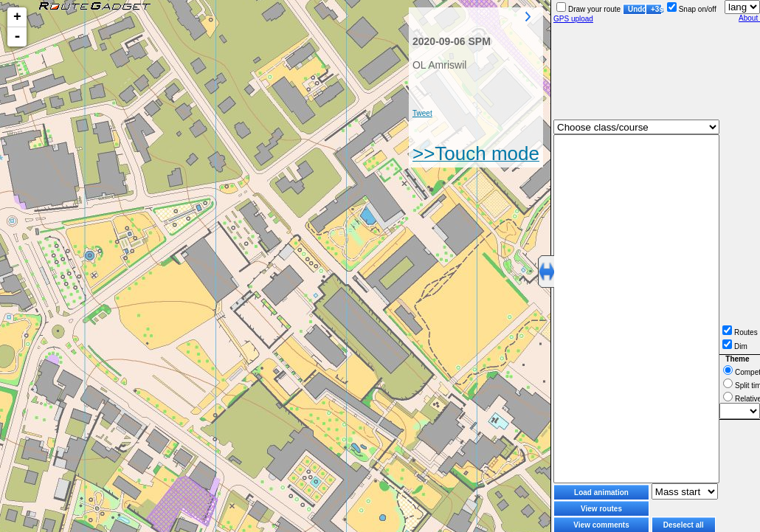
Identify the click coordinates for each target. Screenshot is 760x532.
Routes (740, 332)
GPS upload (573, 19)
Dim (735, 346)
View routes (601, 509)
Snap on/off (692, 9)
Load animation (601, 493)
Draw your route (588, 9)
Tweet (422, 113)
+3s (656, 9)
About (749, 18)
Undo (637, 9)
